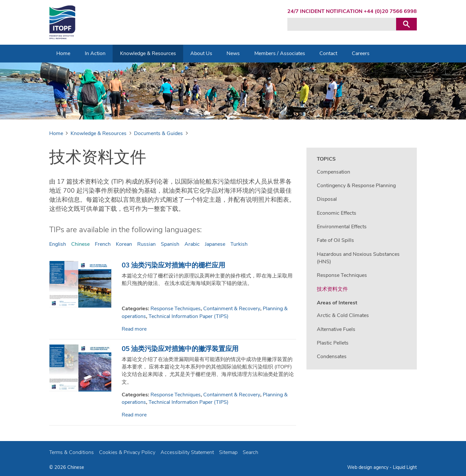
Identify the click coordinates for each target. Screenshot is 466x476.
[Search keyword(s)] (342, 24)
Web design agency (368, 467)
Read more (134, 329)
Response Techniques (176, 309)
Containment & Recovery (232, 309)
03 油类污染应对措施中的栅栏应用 (173, 265)
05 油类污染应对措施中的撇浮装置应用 (180, 349)
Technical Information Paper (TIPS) (189, 316)
